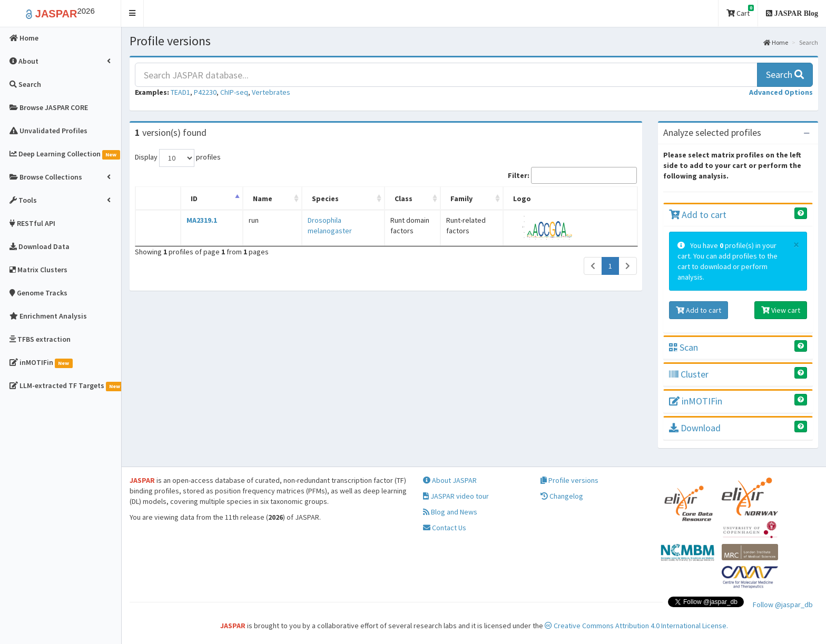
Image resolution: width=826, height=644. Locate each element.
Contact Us (445, 528)
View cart (781, 310)
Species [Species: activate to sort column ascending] (286, 199)
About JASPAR (450, 480)
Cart (740, 11)
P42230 (205, 92)
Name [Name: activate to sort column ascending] (238, 199)
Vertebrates (271, 92)
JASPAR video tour (456, 496)
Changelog (562, 496)
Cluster (689, 374)
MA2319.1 (191, 220)
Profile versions (569, 480)
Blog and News (450, 512)
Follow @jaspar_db (783, 605)
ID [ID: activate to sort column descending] (184, 199)
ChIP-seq (234, 92)
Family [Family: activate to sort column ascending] (471, 199)
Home (776, 42)
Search (785, 75)
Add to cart (698, 215)
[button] (132, 13)
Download (695, 428)
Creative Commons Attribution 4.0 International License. (636, 626)
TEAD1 (180, 92)
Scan (684, 347)
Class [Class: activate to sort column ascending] (384, 199)
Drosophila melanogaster (308, 220)
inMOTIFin (696, 401)
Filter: (572, 175)
